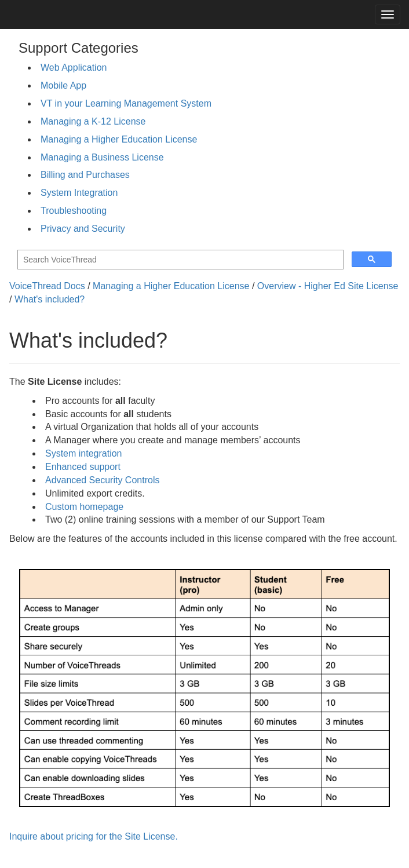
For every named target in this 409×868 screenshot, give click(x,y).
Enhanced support (83, 467)
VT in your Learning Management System (126, 103)
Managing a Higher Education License (119, 139)
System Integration (79, 193)
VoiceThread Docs (47, 286)
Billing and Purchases (85, 175)
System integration (84, 453)
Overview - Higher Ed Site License (328, 286)
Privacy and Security (83, 229)
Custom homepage (84, 507)
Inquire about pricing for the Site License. (94, 836)
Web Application (74, 68)
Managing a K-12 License (93, 121)
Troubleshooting (74, 211)
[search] (179, 260)
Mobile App (63, 85)
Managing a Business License (102, 157)
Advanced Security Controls (102, 480)
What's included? (50, 299)
